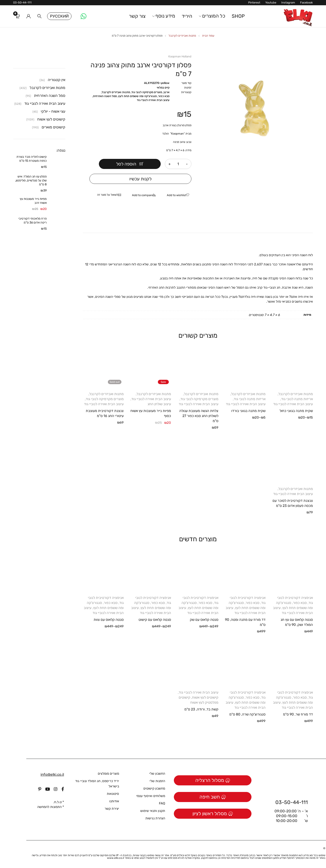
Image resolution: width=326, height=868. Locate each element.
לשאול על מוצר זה (108, 195)
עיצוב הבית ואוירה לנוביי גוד (153, 100)
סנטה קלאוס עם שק (204, 620)
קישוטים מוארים (53, 127)
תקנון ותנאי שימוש (153, 811)
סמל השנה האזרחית (105, 96)
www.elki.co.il (116, 858)
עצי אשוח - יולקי (53, 111)
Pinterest (254, 3)
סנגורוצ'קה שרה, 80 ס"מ (247, 714)
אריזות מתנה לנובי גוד (297, 399)
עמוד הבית (208, 36)
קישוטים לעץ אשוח (205, 697)
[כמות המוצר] (178, 164)
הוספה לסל (127, 164)
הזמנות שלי (157, 781)
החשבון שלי (157, 774)
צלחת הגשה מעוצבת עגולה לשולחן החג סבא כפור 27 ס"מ (199, 416)
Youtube (271, 3)
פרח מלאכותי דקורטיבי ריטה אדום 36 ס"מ (33, 221)
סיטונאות (113, 794)
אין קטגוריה (57, 80)
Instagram (288, 3)
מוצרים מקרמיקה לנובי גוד (147, 92)
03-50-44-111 (22, 3)
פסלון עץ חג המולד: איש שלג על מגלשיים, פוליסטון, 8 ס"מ (31, 180)
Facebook (306, 3)
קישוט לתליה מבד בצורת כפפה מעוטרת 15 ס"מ (32, 159)
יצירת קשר (112, 809)
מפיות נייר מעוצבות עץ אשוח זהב (33, 201)
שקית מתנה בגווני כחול (296, 411)
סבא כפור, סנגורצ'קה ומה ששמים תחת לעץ (144, 96)
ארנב (166, 92)
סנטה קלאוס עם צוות (109, 620)
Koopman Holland (180, 56)
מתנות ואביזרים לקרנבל (182, 36)
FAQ (162, 803)
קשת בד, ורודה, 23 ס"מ (201, 709)
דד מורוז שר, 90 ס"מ (298, 714)
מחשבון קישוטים (154, 788)
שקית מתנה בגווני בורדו (248, 411)
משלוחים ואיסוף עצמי (151, 796)
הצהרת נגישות (155, 818)
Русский (59, 16)
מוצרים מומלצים (108, 774)
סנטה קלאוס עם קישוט (155, 620)
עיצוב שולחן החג (159, 404)
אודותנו (114, 801)
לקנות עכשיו (140, 179)
